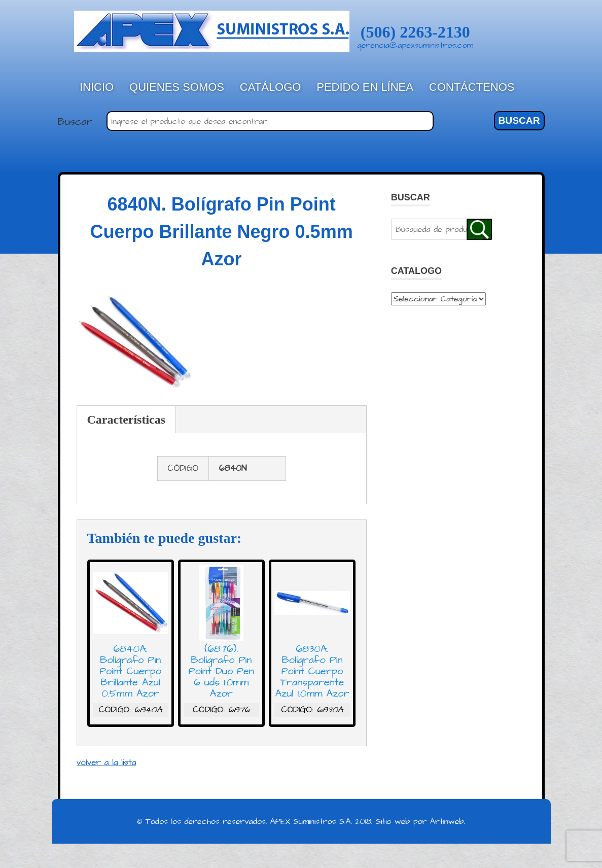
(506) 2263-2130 (415, 32)
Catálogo (271, 87)
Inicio (97, 87)
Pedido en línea (365, 87)
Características (127, 420)
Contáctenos (472, 87)
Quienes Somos (177, 87)
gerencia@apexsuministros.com (416, 45)
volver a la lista (107, 762)
